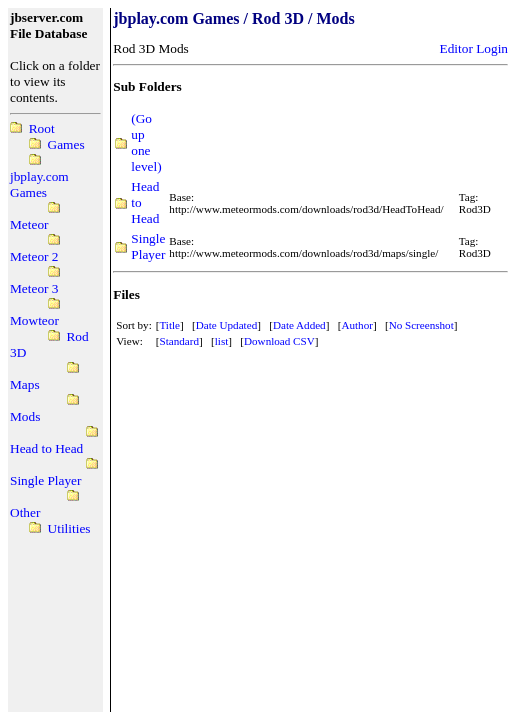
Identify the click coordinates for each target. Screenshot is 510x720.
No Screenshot (421, 325)
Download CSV (279, 341)
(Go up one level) (146, 142)
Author (356, 325)
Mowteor (34, 320)
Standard (179, 341)
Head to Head (46, 448)
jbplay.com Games (39, 184)
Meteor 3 (34, 288)
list (222, 341)
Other (25, 512)
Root (42, 128)
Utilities (69, 528)
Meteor (29, 224)
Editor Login (474, 48)
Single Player (45, 480)
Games (66, 144)
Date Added (299, 325)
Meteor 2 (34, 256)
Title (169, 325)
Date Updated (226, 325)
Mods (25, 416)
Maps (25, 384)
